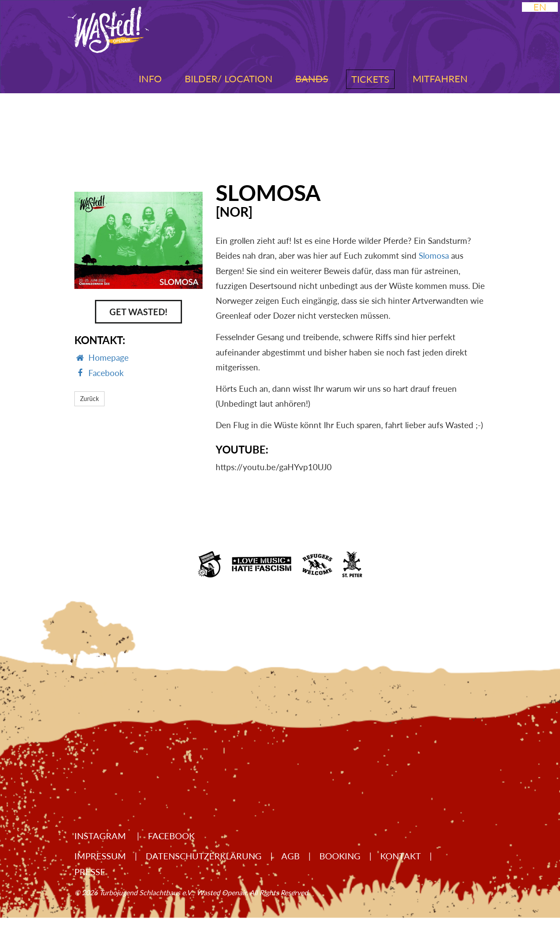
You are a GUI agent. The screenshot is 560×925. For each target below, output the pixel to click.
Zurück (89, 399)
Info (150, 79)
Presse (90, 872)
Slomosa (434, 255)
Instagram (101, 836)
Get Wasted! (138, 312)
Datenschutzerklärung (204, 856)
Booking (340, 856)
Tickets (370, 79)
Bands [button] (312, 79)
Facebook (171, 836)
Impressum (100, 856)
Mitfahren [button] (440, 79)
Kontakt (401, 856)
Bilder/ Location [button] (229, 79)
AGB (290, 856)
